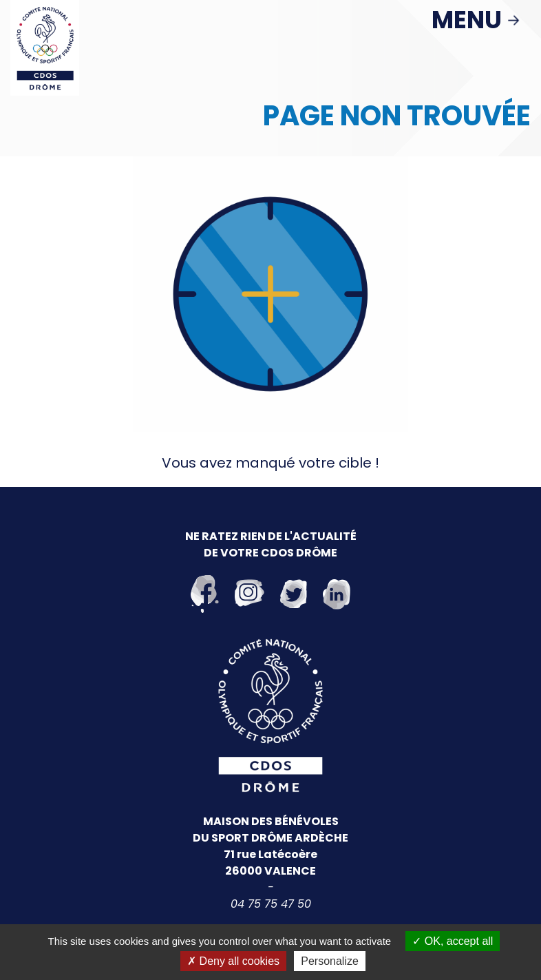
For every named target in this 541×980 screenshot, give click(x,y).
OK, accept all (453, 941)
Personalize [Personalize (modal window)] (330, 961)
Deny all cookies (233, 961)
